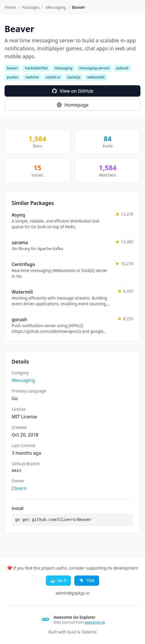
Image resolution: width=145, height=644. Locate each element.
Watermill (22, 292)
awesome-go (95, 622)
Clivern (19, 488)
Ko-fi (58, 581)
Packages (31, 7)
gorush (19, 319)
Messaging (56, 7)
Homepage (72, 105)
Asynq (18, 215)
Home (10, 7)
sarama (20, 242)
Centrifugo (23, 264)
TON (87, 581)
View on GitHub (72, 91)
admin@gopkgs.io (72, 593)
